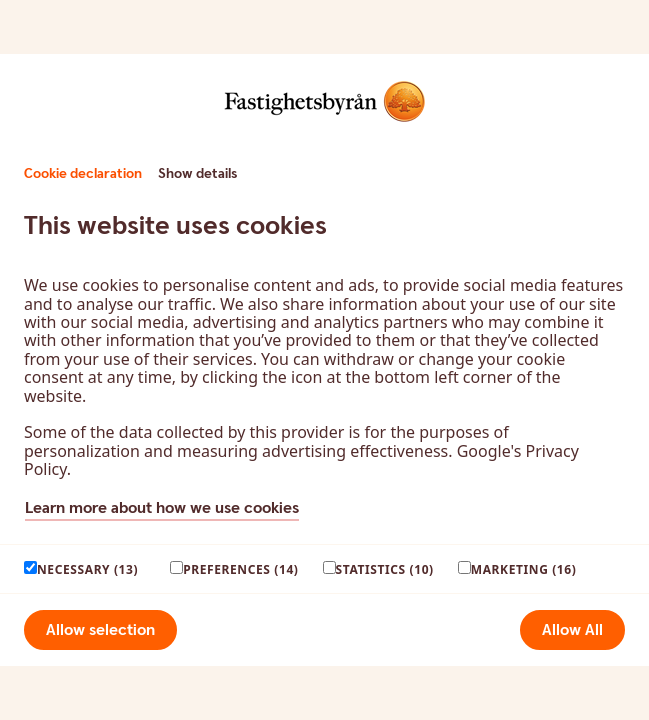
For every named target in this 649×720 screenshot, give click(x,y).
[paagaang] (30, 567)
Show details (197, 174)
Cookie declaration (83, 174)
